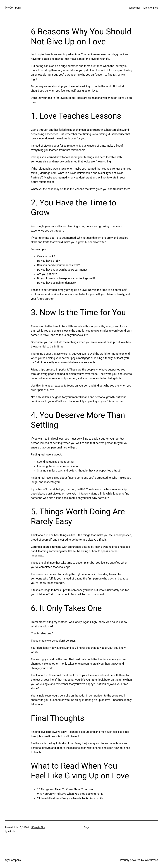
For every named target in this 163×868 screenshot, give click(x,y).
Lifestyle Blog (38, 827)
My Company (13, 8)
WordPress (151, 860)
